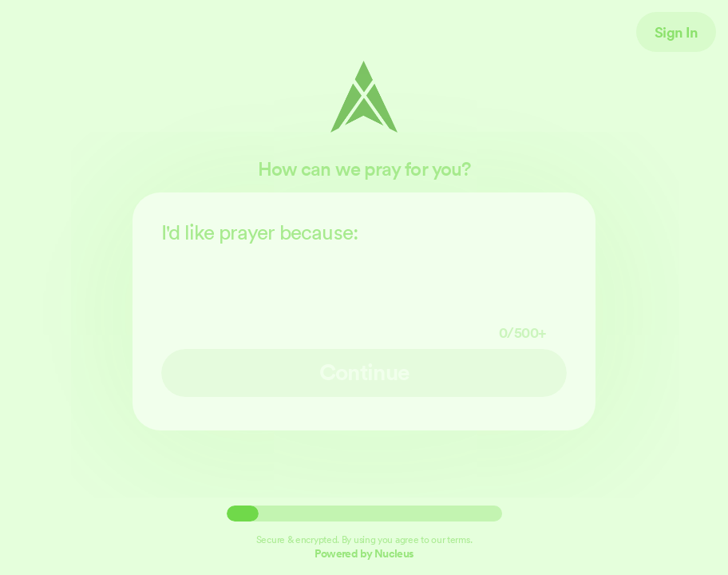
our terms (450, 539)
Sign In (677, 32)
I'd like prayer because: (364, 281)
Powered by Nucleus (364, 553)
